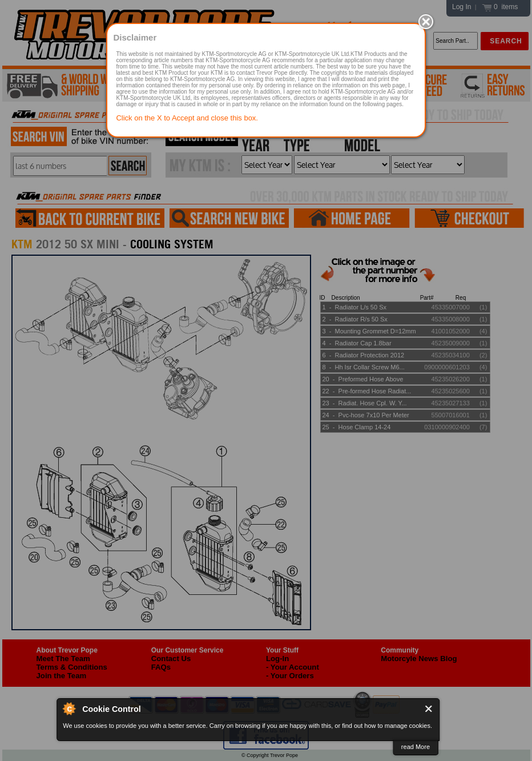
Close (429, 709)
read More (416, 747)
